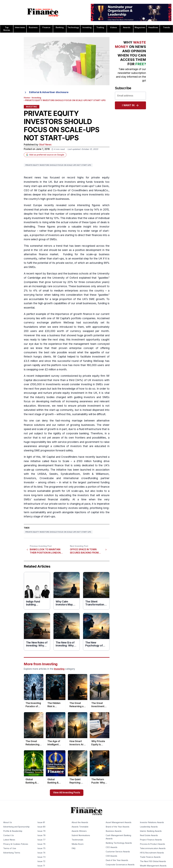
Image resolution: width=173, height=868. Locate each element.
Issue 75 (41, 848)
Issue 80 (41, 827)
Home (27, 98)
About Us (8, 822)
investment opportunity (86, 340)
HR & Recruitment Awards (152, 853)
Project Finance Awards (151, 840)
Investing (87, 27)
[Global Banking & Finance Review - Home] (43, 12)
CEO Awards (112, 847)
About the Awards (80, 822)
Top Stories (7, 29)
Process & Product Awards (152, 844)
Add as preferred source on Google (45, 155)
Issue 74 (41, 853)
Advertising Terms (12, 853)
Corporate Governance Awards (120, 865)
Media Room (78, 844)
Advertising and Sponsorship (16, 827)
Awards (127, 27)
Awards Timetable (80, 827)
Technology (73, 27)
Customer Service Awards (118, 852)
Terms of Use (10, 848)
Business (33, 27)
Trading (100, 27)
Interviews (20, 27)
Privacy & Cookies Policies (16, 844)
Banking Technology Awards (119, 843)
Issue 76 (41, 844)
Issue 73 (41, 857)
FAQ (74, 848)
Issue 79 (41, 831)
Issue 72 (41, 861)
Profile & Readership (13, 831)
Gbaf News (45, 145)
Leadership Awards (149, 827)
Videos (113, 27)
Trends (166, 27)
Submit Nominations (81, 835)
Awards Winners (79, 831)
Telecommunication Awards (153, 848)
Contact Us (9, 835)
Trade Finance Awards (150, 857)
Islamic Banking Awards (151, 831)
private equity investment (55, 210)
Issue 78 (41, 835)
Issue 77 (41, 840)
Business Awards (114, 831)
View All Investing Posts (67, 793)
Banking (60, 27)
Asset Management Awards (119, 822)
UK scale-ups (75, 491)
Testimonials (77, 840)
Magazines (140, 27)
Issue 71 (41, 866)
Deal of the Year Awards (117, 860)
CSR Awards (111, 856)
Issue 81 (41, 822)
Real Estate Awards (149, 835)
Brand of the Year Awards (118, 827)
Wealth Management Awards (153, 866)
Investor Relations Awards (152, 822)
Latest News (9, 840)
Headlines (153, 27)
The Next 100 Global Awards (153, 861)
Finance (46, 27)
